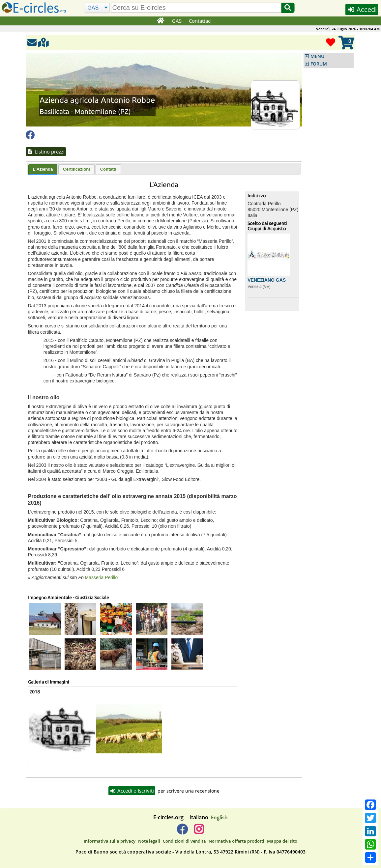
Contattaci (200, 21)
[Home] (160, 21)
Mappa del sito (282, 841)
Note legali (149, 841)
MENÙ (317, 56)
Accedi (362, 9)
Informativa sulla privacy (110, 841)
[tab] (43, 170)
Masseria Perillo (102, 577)
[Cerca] (97, 8)
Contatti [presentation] (108, 169)
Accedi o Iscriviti (132, 791)
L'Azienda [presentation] (43, 169)
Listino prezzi (46, 152)
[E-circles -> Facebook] (182, 832)
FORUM (319, 64)
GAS (177, 21)
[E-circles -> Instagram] (199, 832)
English (219, 817)
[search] (196, 8)
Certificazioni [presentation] (76, 169)
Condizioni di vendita (184, 841)
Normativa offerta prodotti (236, 841)
